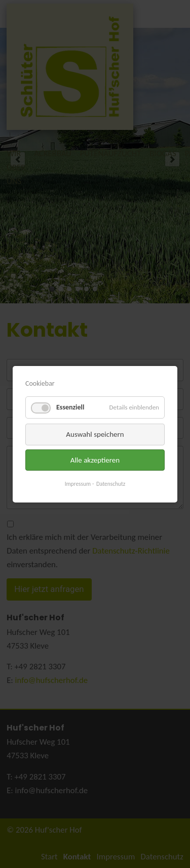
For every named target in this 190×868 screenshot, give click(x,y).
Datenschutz (111, 484)
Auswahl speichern (95, 434)
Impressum (78, 484)
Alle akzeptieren (95, 460)
